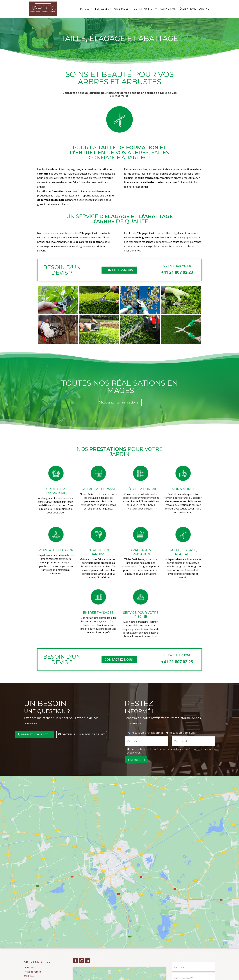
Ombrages (121, 9)
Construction (144, 9)
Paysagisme (168, 9)
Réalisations (187, 9)
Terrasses (102, 9)
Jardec (85, 9)
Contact (205, 9)
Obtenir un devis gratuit (83, 734)
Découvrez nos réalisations (118, 402)
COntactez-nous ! (119, 270)
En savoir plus (134, 753)
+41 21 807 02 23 (177, 272)
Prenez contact (35, 734)
